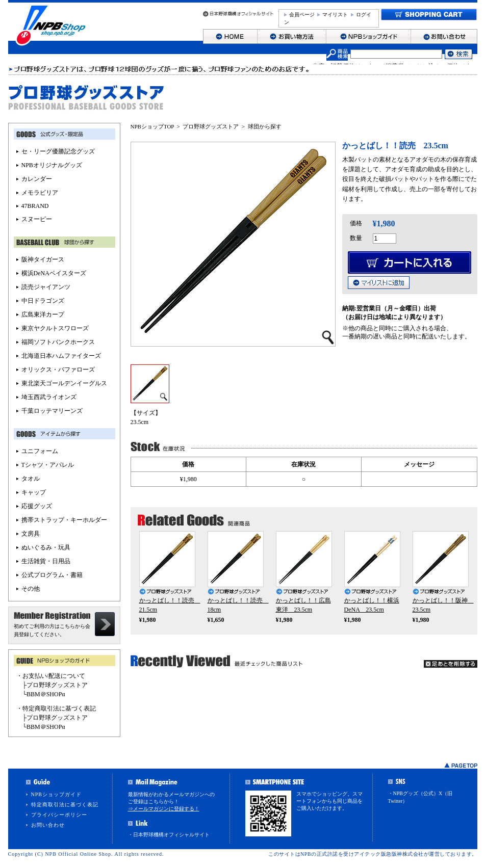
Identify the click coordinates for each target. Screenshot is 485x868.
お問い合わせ (48, 825)
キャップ (34, 492)
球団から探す (265, 126)
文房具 (31, 534)
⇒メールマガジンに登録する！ (164, 809)
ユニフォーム (40, 451)
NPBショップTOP (152, 126)
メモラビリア (40, 193)
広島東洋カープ (43, 314)
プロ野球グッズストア (211, 126)
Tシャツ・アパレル (48, 465)
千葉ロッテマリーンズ (52, 411)
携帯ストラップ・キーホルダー (64, 520)
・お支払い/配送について (51, 676)
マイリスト (335, 15)
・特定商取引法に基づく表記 (56, 708)
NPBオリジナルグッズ (52, 165)
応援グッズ (37, 506)
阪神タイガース (43, 259)
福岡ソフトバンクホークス (58, 342)
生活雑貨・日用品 (46, 561)
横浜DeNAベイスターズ (54, 273)
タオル (31, 479)
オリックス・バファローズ (58, 370)
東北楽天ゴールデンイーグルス (64, 383)
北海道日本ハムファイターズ (61, 356)
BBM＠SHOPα (46, 694)
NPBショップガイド (56, 794)
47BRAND (35, 206)
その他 (31, 589)
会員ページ (302, 15)
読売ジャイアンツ (46, 287)
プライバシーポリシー (59, 815)
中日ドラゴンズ (43, 301)
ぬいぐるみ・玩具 (46, 547)
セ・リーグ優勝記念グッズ (58, 151)
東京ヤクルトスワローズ (55, 328)
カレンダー (37, 179)
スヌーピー (37, 219)
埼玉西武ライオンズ (49, 397)
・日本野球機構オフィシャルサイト (169, 835)
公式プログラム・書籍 (52, 575)
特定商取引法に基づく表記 (65, 805)
